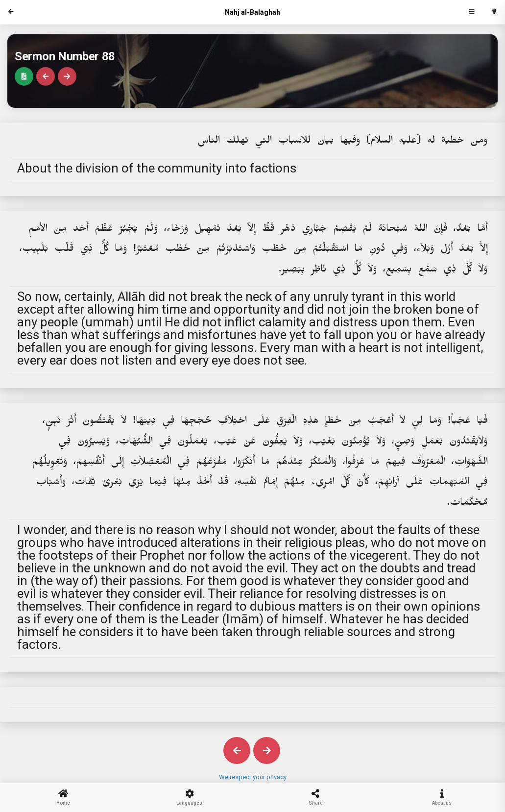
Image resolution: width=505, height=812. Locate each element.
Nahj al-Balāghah (252, 12)
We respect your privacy (253, 777)
